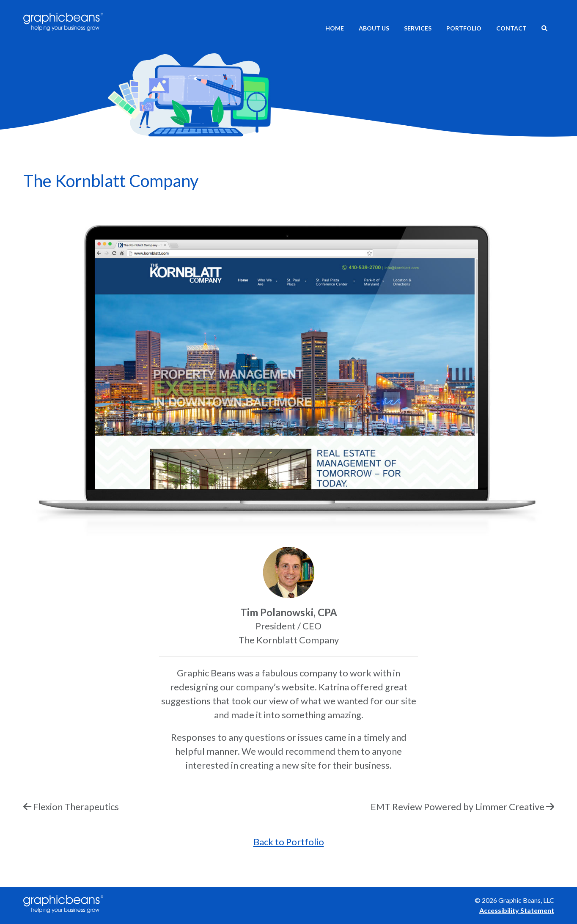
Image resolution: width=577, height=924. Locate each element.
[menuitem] (544, 29)
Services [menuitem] (418, 28)
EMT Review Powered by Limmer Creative (457, 807)
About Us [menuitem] (374, 28)
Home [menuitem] (335, 28)
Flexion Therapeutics (76, 807)
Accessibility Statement (517, 910)
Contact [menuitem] (511, 28)
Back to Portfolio (289, 842)
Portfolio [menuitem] (464, 28)
